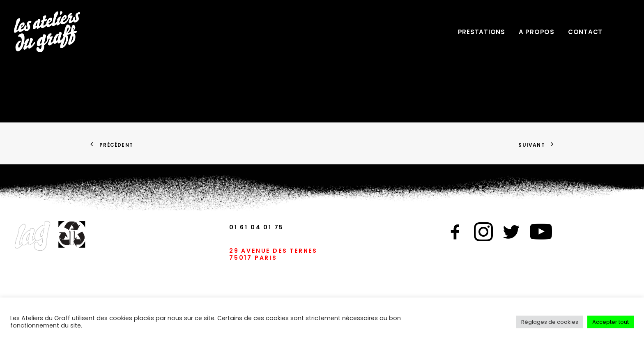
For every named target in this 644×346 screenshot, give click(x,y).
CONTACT (585, 32)
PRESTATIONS (482, 32)
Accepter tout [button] (611, 322)
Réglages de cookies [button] (550, 322)
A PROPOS (537, 32)
